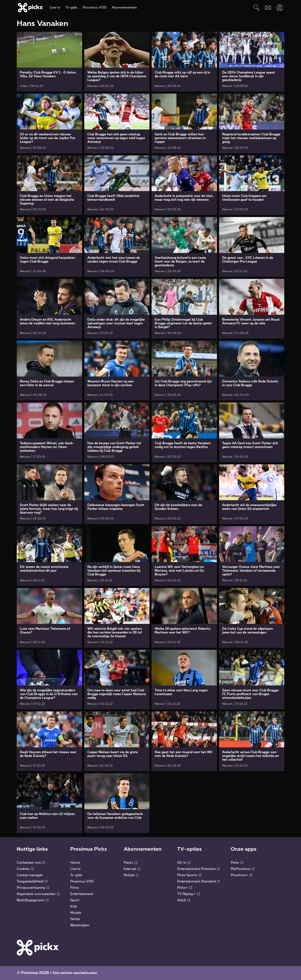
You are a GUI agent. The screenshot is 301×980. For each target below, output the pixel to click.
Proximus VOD (82, 881)
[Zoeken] (257, 8)
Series (75, 919)
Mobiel (131, 875)
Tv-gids (76, 875)
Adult (184, 900)
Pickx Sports (189, 875)
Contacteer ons (31, 863)
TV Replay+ (188, 894)
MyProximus (243, 869)
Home (75, 863)
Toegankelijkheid (32, 881)
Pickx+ (185, 888)
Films (75, 888)
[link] (49, 62)
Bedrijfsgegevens (33, 900)
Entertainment (82, 894)
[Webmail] (268, 8)
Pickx (237, 863)
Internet (132, 869)
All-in (184, 863)
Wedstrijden (80, 925)
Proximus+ (241, 875)
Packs (130, 863)
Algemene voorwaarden (38, 894)
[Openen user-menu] (280, 8)
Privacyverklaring (33, 888)
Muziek (76, 913)
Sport (75, 900)
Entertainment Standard (198, 881)
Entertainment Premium (198, 869)
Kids (74, 906)
